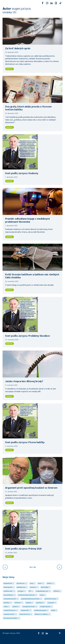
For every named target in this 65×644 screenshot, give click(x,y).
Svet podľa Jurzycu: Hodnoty (22, 173)
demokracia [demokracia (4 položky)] (22, 587)
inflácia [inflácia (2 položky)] (57, 591)
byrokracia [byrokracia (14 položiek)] (22, 583)
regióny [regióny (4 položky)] (29, 603)
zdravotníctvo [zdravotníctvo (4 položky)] (26, 614)
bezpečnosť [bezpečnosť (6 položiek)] (9, 583)
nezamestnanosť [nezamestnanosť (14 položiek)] (11, 599)
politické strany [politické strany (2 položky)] (51, 599)
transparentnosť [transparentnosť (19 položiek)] (30, 606)
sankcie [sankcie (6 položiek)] (16, 606)
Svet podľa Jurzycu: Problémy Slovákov (28, 336)
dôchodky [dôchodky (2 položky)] (45, 587)
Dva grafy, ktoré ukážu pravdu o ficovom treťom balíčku (28, 108)
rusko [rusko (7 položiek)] (7, 606)
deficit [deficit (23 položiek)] (51, 583)
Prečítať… (10, 69)
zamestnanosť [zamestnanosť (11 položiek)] (10, 614)
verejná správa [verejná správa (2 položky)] (46, 606)
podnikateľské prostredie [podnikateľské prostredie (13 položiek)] (31, 599)
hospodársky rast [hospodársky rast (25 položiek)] (43, 591)
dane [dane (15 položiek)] (41, 583)
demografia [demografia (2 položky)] (9, 587)
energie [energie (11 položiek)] (22, 591)
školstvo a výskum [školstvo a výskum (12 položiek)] (42, 614)
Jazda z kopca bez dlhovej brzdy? (24, 381)
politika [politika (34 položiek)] (8, 603)
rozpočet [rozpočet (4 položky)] (52, 603)
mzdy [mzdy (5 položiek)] (43, 595)
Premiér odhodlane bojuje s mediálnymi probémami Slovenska (27, 220)
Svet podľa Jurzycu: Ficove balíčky (25, 442)
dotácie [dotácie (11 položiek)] (34, 587)
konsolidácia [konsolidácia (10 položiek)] (9, 595)
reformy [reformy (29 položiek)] (19, 603)
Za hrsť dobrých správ (18, 48)
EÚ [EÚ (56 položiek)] (31, 591)
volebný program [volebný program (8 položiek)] (41, 610)
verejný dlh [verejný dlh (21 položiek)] (26, 610)
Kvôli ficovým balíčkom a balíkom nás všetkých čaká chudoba (32, 276)
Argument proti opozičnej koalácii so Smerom (31, 488)
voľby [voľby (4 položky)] (54, 610)
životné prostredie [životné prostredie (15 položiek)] (12, 618)
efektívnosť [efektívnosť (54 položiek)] (9, 591)
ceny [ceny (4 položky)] (32, 583)
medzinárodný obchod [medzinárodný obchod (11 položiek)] (27, 595)
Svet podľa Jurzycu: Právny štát (23, 548)
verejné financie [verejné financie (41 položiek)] (11, 610)
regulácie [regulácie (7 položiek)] (40, 603)
